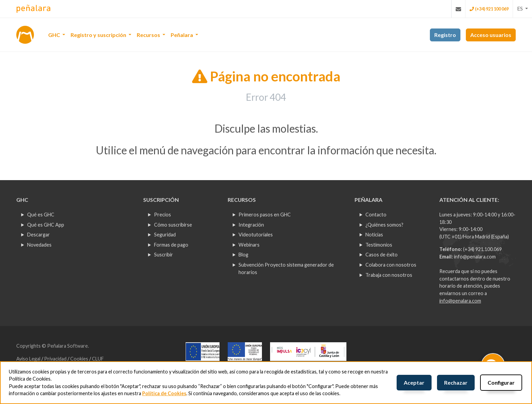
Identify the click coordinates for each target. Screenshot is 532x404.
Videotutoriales (256, 235)
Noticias (374, 235)
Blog (243, 255)
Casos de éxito (382, 255)
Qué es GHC (41, 215)
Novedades (39, 245)
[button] (522, 8)
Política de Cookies (164, 393)
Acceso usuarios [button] (491, 35)
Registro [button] (445, 35)
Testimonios (379, 245)
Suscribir (164, 255)
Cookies (80, 359)
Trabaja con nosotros (389, 275)
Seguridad (165, 235)
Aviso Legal (29, 359)
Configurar (501, 382)
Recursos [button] (149, 35)
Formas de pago (171, 245)
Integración (251, 225)
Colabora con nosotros (391, 265)
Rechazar (456, 382)
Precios (163, 215)
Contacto (376, 215)
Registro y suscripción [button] (99, 35)
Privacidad (56, 359)
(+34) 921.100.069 (482, 249)
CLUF (98, 359)
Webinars (249, 245)
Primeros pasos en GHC (265, 215)
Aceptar (414, 382)
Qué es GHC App (46, 225)
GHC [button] (55, 35)
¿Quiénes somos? (384, 225)
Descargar (39, 235)
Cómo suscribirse (173, 225)
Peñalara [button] (182, 35)
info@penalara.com (475, 257)
